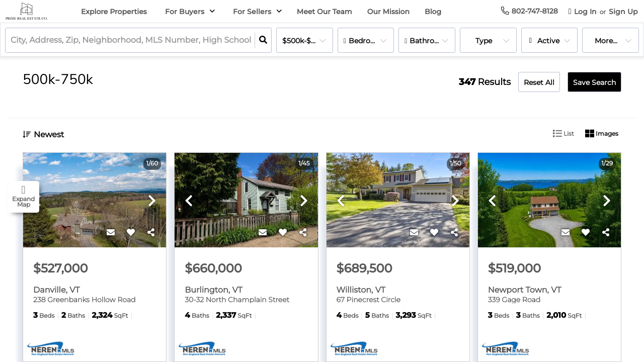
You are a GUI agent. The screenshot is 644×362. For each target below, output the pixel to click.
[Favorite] (131, 233)
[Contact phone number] (535, 11)
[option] (95, 200)
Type (484, 41)
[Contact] (111, 233)
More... (606, 41)
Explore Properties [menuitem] (114, 12)
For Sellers (252, 12)
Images (602, 134)
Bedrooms (367, 41)
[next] (152, 201)
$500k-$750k (305, 41)
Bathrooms (430, 41)
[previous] (189, 201)
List (563, 134)
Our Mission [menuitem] (388, 12)
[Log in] (583, 11)
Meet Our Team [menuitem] (325, 12)
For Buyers (185, 12)
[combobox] (12, 40)
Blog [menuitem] (433, 12)
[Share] (151, 233)
